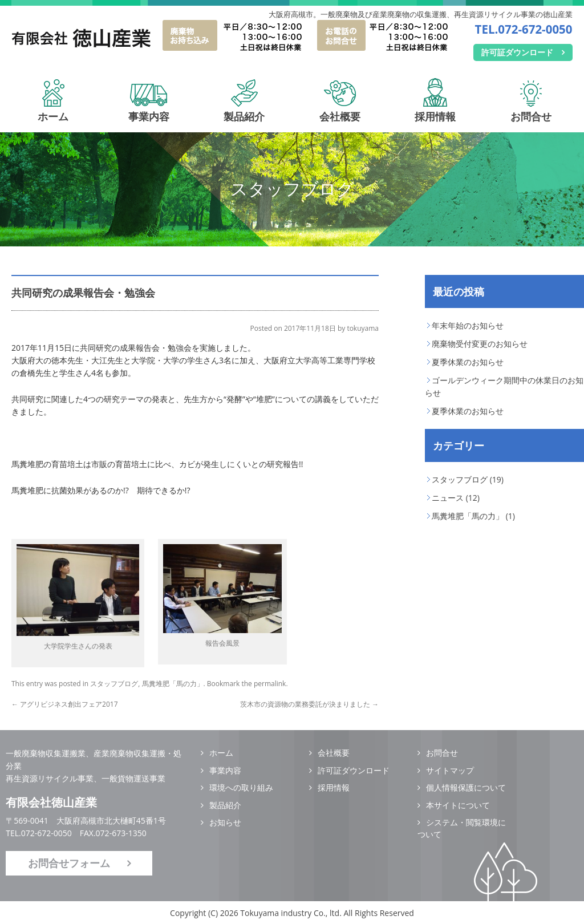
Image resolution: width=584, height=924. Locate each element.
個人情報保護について (466, 787)
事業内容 (149, 110)
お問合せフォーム (69, 863)
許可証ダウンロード (517, 52)
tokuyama (363, 328)
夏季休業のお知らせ (468, 362)
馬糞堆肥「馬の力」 (173, 684)
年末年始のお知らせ (468, 325)
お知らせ (225, 822)
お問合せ (531, 110)
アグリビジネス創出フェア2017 (65, 704)
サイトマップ (450, 770)
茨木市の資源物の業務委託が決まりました (309, 704)
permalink (270, 684)
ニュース (448, 498)
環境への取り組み (241, 787)
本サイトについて (458, 805)
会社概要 (340, 110)
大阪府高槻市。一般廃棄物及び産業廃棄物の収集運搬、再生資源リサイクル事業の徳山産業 (421, 14)
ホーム (53, 110)
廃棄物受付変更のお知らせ (480, 344)
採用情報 (435, 110)
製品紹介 (244, 110)
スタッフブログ (114, 684)
